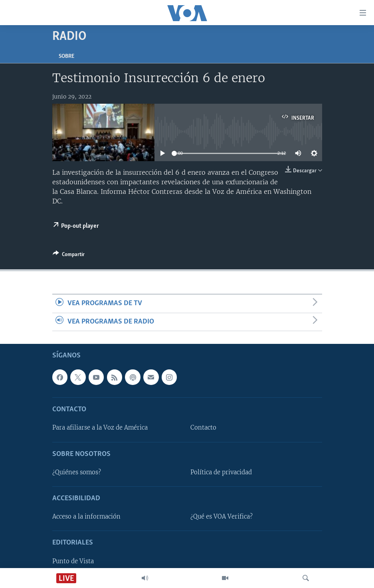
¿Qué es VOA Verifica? (222, 517)
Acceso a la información (86, 517)
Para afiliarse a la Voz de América (100, 428)
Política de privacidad (221, 472)
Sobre (66, 56)
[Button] (69, 256)
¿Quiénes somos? (77, 472)
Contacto (203, 428)
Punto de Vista (73, 561)
